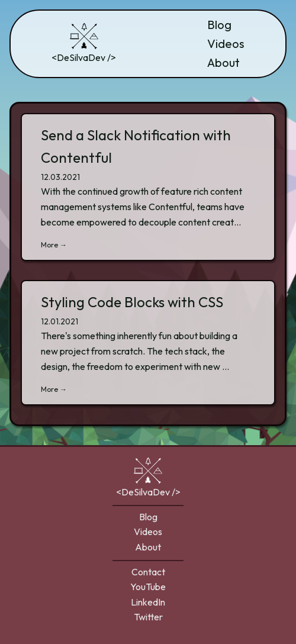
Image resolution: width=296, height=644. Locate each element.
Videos (226, 44)
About (223, 62)
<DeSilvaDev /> (84, 43)
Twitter (148, 617)
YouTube (148, 587)
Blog (219, 25)
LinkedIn (148, 602)
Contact (148, 572)
